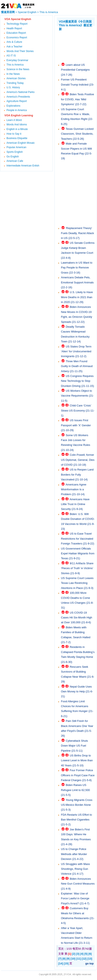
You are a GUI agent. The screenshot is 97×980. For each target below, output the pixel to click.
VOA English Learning (19, 115)
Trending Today (15, 83)
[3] (78, 954)
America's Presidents (18, 97)
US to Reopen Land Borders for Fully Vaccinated (77, 475)
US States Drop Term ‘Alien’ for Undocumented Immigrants (76, 351)
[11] (78, 959)
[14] (61, 963)
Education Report (16, 33)
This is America (49, 12)
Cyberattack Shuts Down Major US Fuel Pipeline (74, 746)
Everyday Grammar (17, 60)
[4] (82, 954)
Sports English (15, 152)
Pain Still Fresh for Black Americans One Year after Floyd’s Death (77, 726)
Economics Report (17, 38)
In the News (13, 74)
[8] (64, 959)
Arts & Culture (14, 42)
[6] (90, 954)
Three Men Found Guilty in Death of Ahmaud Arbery (77, 366)
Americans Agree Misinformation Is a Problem (74, 489)
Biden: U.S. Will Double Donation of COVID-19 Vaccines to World (78, 519)
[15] (66, 963)
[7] (60, 959)
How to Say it (14, 134)
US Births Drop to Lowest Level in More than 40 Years (77, 760)
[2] (74, 954)
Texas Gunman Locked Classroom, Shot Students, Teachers (77, 134)
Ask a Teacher (14, 47)
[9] (68, 959)
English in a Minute (17, 129)
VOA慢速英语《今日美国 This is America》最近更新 (76, 25)
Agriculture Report (17, 101)
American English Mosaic (21, 143)
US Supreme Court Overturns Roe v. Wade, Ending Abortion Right (75, 114)
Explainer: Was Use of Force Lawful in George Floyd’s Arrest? (75, 898)
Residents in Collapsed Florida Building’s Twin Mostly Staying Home (78, 652)
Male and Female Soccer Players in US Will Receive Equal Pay (76, 149)
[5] (86, 954)
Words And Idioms (17, 125)
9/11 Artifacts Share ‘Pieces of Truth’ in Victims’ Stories (77, 568)
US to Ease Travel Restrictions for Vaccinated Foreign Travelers (77, 539)
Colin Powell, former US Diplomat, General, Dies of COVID (78, 460)
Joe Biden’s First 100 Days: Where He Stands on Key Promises (76, 834)
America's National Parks (21, 92)
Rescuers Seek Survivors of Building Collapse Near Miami (75, 672)
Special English (27, 12)
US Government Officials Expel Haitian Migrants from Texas (78, 554)
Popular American (16, 147)
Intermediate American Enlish (23, 166)
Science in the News (18, 69)
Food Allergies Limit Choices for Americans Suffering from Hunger (75, 706)
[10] (73, 959)
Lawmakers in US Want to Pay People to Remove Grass (77, 268)
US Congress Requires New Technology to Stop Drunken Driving (77, 381)
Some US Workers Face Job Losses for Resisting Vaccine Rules (76, 440)
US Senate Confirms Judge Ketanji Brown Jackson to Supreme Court (78, 248)
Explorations (13, 106)
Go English (13, 157)
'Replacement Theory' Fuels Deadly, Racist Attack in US (77, 233)
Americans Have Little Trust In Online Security (75, 504)
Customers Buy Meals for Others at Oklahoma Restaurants (75, 913)
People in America (17, 110)
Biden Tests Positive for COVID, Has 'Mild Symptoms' (78, 99)
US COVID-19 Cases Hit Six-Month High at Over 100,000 (77, 618)
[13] (90, 959)
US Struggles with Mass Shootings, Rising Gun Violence (75, 869)
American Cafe (15, 161)
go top (89, 963)
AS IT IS (11, 56)
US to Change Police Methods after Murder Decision (74, 854)
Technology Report (17, 24)
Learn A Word (14, 120)
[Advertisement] (77, 44)
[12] (84, 959)
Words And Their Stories (20, 51)
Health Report (14, 28)
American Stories (16, 78)
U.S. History (13, 87)
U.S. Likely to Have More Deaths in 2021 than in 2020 (77, 297)
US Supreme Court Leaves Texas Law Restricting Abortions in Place (77, 583)
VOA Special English (18, 19)
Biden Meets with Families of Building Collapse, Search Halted (76, 632)
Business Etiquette (17, 138)
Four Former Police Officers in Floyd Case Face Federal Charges (78, 775)
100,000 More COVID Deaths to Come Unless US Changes (76, 598)
